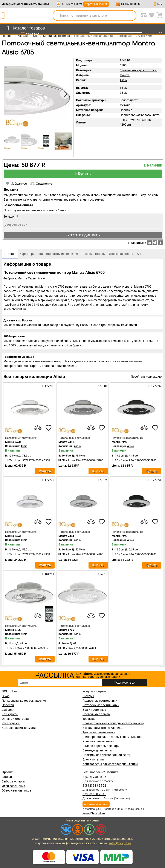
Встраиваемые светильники (102, 728)
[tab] (10, 254)
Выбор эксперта (13, 781)
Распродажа (11, 723)
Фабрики (8, 710)
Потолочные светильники (101, 705)
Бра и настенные (94, 710)
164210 (101, 574)
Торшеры (89, 719)
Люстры (88, 696)
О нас (6, 696)
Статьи (7, 777)
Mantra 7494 (66, 536)
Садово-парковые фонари (101, 746)
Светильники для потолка (138, 70)
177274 (101, 480)
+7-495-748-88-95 (72, 4)
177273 (154, 480)
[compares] (38, 428)
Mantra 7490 (13, 442)
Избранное (16, 184)
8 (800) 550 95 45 (94, 794)
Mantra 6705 (66, 630)
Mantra (125, 75)
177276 (154, 386)
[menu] (25, 28)
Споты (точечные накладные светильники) (113, 723)
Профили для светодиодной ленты (107, 755)
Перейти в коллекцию (146, 377)
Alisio (123, 80)
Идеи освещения (13, 786)
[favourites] (49, 428)
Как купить (10, 714)
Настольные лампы (96, 714)
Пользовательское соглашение (24, 701)
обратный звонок (96, 4)
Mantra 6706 (13, 630)
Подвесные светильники (100, 701)
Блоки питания (93, 759)
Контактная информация (20, 728)
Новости (8, 705)
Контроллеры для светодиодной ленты (110, 764)
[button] (65, 94)
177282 (48, 386)
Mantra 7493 (13, 536)
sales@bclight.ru (131, 4)
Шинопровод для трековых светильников (112, 737)
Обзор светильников (16, 790)
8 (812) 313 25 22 (94, 785)
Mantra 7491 (66, 442)
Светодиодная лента (97, 750)
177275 (48, 480)
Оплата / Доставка (15, 719)
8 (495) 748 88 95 (94, 777)
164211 (48, 574)
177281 (101, 386)
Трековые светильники (99, 732)
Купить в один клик (83, 235)
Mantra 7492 (119, 442)
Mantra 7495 (119, 536)
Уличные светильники (98, 741)
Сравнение (41, 184)
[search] (131, 16)
